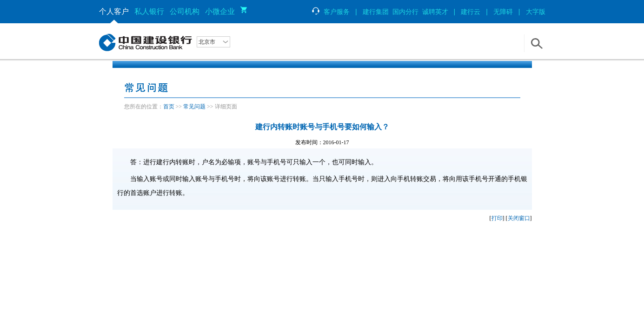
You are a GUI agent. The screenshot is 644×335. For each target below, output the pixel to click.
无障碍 (503, 12)
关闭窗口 (519, 218)
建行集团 (376, 12)
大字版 (536, 12)
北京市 (207, 42)
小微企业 (220, 11)
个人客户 (114, 11)
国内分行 (405, 12)
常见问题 (194, 107)
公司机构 (185, 11)
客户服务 (330, 12)
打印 (497, 218)
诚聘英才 (435, 12)
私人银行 (149, 11)
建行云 (471, 12)
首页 (169, 107)
